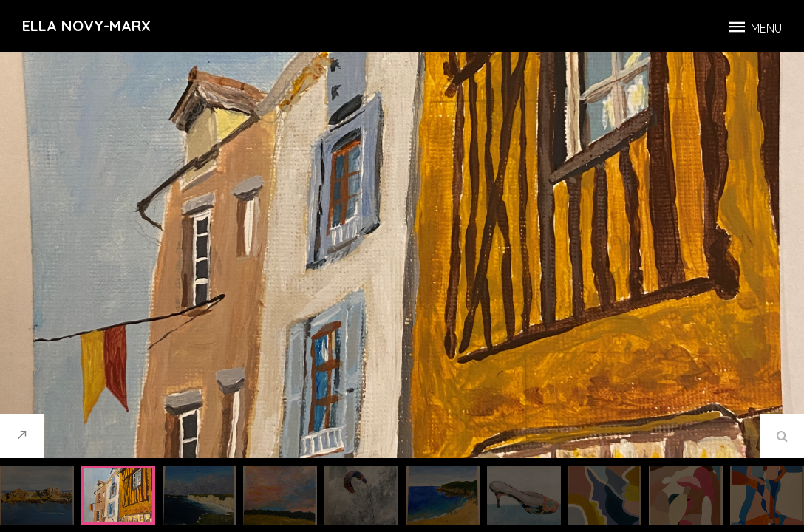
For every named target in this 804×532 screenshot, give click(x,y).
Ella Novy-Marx (86, 25)
